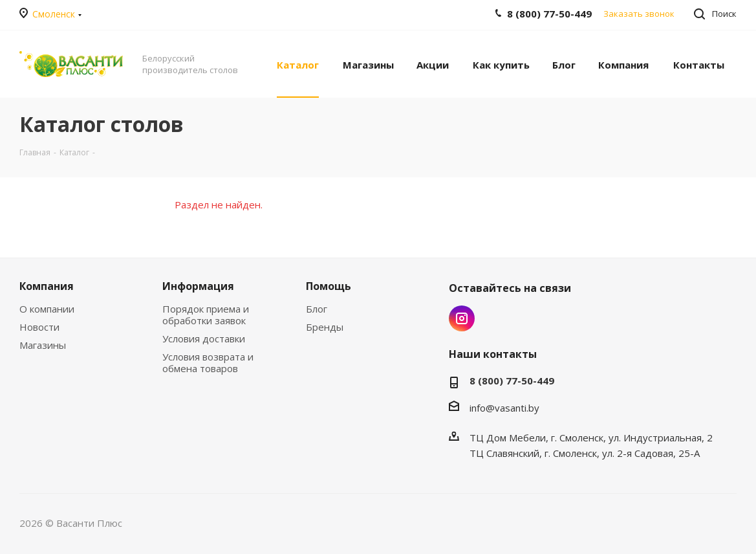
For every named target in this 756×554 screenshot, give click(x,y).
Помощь (329, 286)
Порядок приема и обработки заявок (206, 315)
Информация (198, 286)
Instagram (462, 318)
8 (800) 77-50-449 (512, 381)
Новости (39, 327)
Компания (47, 286)
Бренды (325, 327)
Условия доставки (204, 338)
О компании (47, 309)
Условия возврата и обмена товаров (208, 362)
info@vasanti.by (504, 408)
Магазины (43, 345)
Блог (317, 309)
